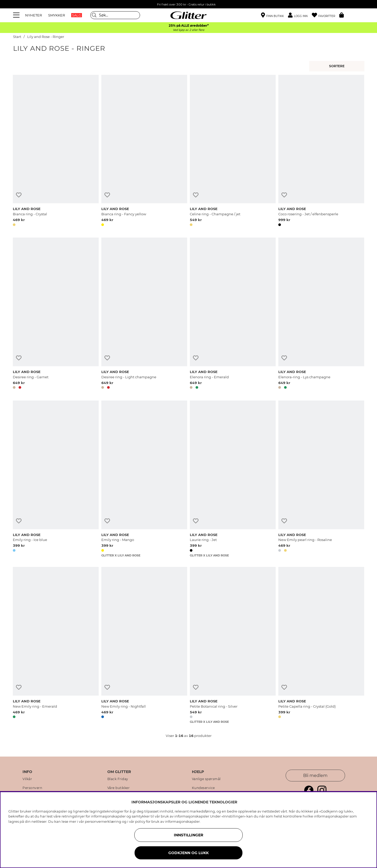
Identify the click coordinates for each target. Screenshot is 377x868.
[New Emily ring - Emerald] (56, 645)
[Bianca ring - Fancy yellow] (144, 151)
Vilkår (27, 779)
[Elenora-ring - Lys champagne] (321, 314)
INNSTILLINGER (188, 835)
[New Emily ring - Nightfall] (144, 645)
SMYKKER (57, 15)
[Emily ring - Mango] (144, 479)
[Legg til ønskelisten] (19, 195)
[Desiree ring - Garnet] (56, 314)
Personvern (32, 788)
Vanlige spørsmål (206, 779)
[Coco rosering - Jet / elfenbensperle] (321, 151)
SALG (77, 15)
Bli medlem (315, 776)
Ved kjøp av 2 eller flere (188, 30)
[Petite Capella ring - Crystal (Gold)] (321, 645)
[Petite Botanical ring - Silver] (233, 645)
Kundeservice (203, 788)
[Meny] (17, 15)
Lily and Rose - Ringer (46, 37)
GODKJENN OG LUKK (188, 853)
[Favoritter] (326, 15)
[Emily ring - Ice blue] (56, 479)
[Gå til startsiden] (188, 15)
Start (17, 37)
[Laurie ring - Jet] (233, 479)
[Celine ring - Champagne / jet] (233, 151)
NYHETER (34, 15)
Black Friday (118, 779)
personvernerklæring (103, 821)
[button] (300, 15)
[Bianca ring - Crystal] (56, 151)
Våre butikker (119, 788)
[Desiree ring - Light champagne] (144, 314)
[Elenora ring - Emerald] (233, 314)
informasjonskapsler (182, 821)
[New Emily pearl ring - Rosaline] (321, 479)
